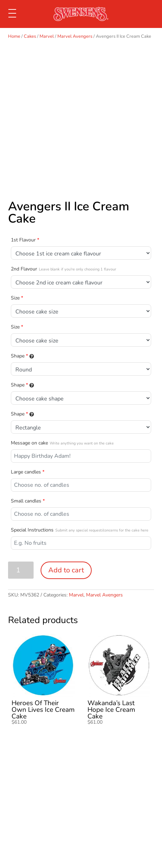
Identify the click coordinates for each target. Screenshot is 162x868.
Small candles (28, 501)
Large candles (28, 472)
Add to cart (66, 570)
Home (14, 36)
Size (17, 298)
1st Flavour (25, 240)
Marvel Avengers (75, 36)
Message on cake (62, 443)
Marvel (47, 36)
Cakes (30, 36)
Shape (22, 356)
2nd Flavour (64, 269)
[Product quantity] (21, 570)
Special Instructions (80, 530)
